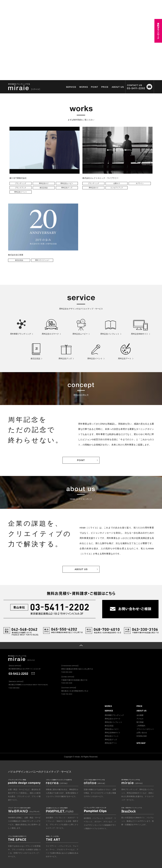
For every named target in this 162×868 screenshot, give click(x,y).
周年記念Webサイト (113, 733)
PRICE (139, 706)
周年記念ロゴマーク (113, 719)
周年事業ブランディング (114, 715)
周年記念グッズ (111, 740)
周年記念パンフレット (113, 722)
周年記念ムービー (112, 729)
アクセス (140, 719)
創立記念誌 (109, 726)
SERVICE (109, 711)
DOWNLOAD (142, 736)
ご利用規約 (141, 726)
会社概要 (140, 715)
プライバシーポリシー (145, 729)
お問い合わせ (142, 733)
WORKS (108, 706)
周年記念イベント (112, 736)
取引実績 (140, 722)
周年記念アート (111, 743)
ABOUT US (142, 711)
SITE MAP (141, 743)
